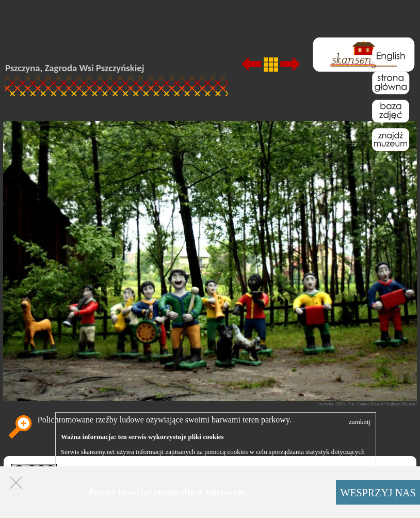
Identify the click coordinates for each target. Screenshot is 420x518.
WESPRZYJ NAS (378, 493)
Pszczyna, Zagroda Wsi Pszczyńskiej (75, 68)
